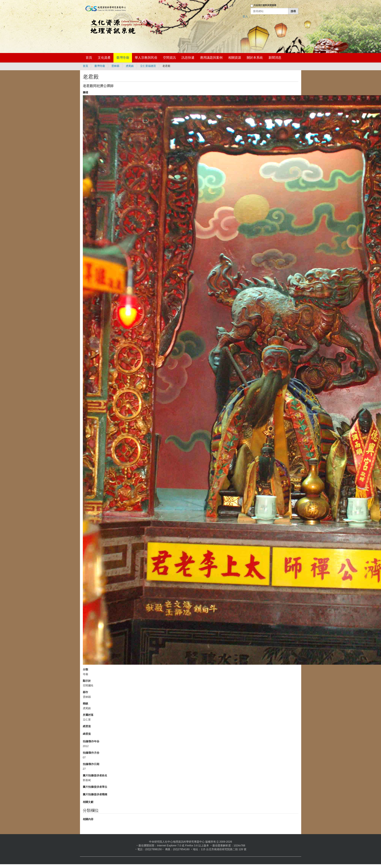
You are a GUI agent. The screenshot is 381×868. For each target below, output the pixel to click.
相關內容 (88, 819)
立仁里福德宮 (148, 66)
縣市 (85, 692)
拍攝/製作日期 (91, 764)
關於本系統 (255, 58)
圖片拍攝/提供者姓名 (95, 775)
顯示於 (87, 681)
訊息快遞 (188, 58)
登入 (245, 16)
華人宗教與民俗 (146, 58)
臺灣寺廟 (123, 58)
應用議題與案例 (211, 58)
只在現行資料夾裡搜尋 (265, 5)
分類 (85, 669)
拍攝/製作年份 (91, 741)
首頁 (89, 58)
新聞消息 (275, 58)
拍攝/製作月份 (91, 753)
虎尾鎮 (130, 66)
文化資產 (104, 58)
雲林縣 (115, 66)
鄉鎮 (85, 703)
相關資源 (235, 58)
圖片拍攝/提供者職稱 (95, 794)
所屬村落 (88, 715)
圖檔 (85, 92)
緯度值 (87, 734)
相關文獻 (88, 802)
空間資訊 (169, 58)
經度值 (87, 726)
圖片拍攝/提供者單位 (95, 787)
